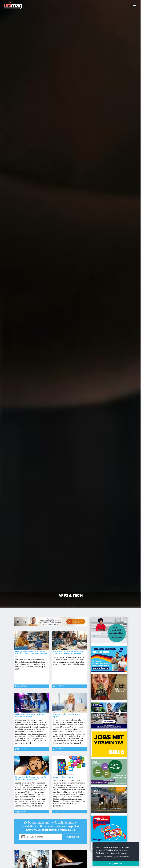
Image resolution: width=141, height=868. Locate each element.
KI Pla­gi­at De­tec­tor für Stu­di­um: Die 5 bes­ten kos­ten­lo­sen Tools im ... (31, 654)
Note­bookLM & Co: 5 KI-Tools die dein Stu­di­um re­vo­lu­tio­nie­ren (68, 653)
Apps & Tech (21, 686)
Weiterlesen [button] (124, 856)
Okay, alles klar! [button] (116, 864)
